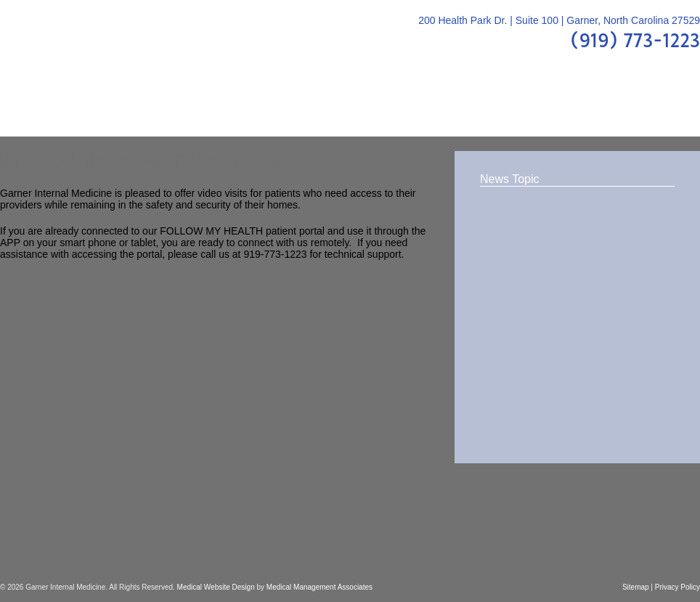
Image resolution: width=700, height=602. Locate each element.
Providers (178, 109)
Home (29, 109)
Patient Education (288, 109)
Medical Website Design (216, 587)
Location (566, 109)
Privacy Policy (677, 587)
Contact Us (650, 109)
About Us (97, 109)
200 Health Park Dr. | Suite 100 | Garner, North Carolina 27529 (559, 20)
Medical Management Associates (320, 587)
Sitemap (636, 587)
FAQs (385, 109)
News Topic (510, 179)
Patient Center (470, 109)
